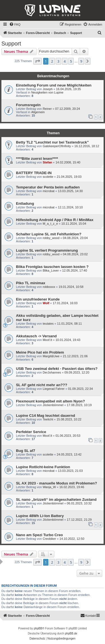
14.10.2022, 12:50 (72, 539)
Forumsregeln (28, 105)
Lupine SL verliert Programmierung (47, 250)
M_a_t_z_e (50, 224)
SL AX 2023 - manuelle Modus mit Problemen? (56, 483)
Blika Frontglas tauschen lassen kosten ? (52, 267)
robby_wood (51, 238)
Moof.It (47, 340)
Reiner (47, 109)
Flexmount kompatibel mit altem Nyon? (50, 401)
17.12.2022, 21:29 (79, 520)
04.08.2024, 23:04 (75, 238)
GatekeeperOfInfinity (57, 146)
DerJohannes (52, 372)
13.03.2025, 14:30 (70, 191)
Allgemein (38, 112)
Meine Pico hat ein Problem (40, 352)
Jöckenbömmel (53, 405)
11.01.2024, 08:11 (70, 324)
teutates (48, 324)
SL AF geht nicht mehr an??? (42, 385)
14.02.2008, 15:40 (68, 162)
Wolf (46, 303)
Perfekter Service (31, 432)
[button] (38, 61)
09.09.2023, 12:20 (77, 372)
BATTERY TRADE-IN (34, 173)
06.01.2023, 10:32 (79, 503)
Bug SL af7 (26, 451)
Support (11, 44)
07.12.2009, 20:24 (68, 109)
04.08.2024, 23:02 (75, 254)
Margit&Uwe (51, 356)
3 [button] (58, 61)
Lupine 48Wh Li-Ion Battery (40, 516)
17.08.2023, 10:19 (79, 405)
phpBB (38, 628)
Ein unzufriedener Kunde (38, 299)
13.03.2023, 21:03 (70, 471)
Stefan (47, 162)
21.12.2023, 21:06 (75, 356)
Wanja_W (49, 487)
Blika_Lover (51, 270)
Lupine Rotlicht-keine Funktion (43, 467)
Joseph (47, 89)
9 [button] (81, 61)
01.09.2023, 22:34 (81, 389)
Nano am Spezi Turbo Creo (39, 535)
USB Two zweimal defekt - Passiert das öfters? (57, 369)
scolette (48, 177)
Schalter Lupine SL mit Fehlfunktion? (49, 234)
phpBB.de (71, 633)
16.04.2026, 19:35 (68, 89)
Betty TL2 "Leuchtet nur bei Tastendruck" (52, 142)
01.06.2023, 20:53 (68, 436)
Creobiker (49, 539)
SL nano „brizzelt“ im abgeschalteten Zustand (56, 500)
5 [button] (71, 61)
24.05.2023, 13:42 (69, 454)
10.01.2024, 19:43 (68, 340)
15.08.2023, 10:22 (69, 419)
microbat (48, 191)
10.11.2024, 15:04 (74, 224)
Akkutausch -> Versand (36, 336)
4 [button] (65, 61)
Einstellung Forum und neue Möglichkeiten (54, 85)
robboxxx (49, 287)
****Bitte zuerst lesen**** (37, 159)
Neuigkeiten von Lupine (47, 92)
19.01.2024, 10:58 (71, 287)
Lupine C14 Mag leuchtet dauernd (46, 416)
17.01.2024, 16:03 (65, 303)
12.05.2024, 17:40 (75, 270)
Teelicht (48, 419)
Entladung (25, 203)
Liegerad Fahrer (53, 389)
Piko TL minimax (31, 283)
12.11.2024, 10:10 (70, 207)
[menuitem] (15, 24)
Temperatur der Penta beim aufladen (48, 187)
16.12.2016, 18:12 (87, 146)
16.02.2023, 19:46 (72, 487)
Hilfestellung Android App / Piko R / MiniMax (55, 220)
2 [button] (52, 61)
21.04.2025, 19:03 (69, 177)
